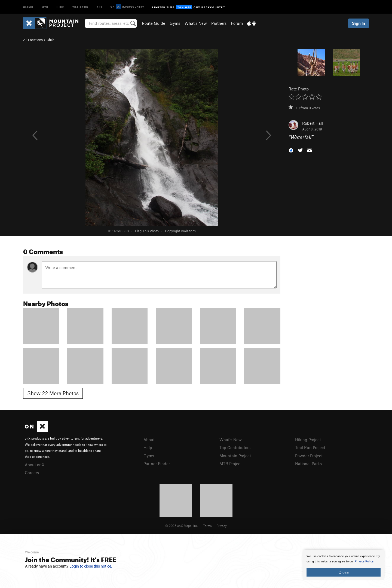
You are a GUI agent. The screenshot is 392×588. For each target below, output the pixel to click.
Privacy (222, 526)
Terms (207, 526)
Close (344, 572)
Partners (219, 23)
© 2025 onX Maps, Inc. (182, 526)
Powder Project (309, 456)
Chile (50, 40)
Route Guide (154, 23)
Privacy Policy (364, 561)
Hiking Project (308, 440)
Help (148, 447)
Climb (28, 7)
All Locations (33, 40)
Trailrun (80, 7)
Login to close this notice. (91, 566)
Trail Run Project (310, 447)
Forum (237, 23)
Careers (32, 473)
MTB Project (231, 464)
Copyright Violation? (180, 231)
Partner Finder (157, 464)
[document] (344, 565)
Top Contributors (235, 447)
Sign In (359, 23)
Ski (99, 7)
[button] (291, 150)
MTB (45, 7)
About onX (35, 465)
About (149, 440)
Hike (60, 7)
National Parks (308, 464)
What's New (196, 23)
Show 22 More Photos (53, 393)
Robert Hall (313, 123)
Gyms (175, 23)
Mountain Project (235, 456)
